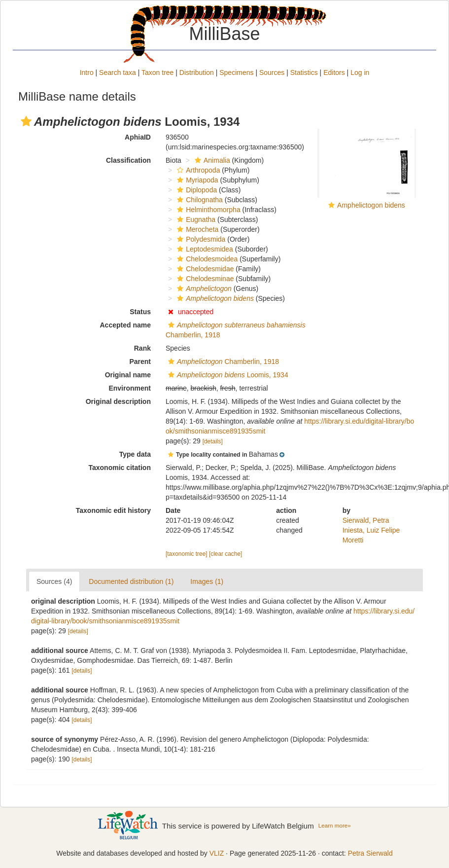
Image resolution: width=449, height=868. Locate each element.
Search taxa (118, 72)
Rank (142, 348)
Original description (118, 401)
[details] (213, 441)
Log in (360, 72)
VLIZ (217, 853)
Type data (135, 454)
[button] (26, 121)
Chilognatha (199, 200)
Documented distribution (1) (131, 581)
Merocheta (196, 229)
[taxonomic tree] (187, 554)
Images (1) (207, 581)
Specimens (236, 72)
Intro (87, 72)
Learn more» (335, 825)
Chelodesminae (204, 279)
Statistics (304, 72)
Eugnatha (195, 219)
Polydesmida (200, 239)
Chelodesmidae (204, 269)
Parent (140, 362)
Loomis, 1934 (227, 375)
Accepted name (125, 325)
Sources (272, 72)
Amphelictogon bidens (371, 205)
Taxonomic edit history (113, 510)
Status (140, 312)
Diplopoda (196, 190)
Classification (128, 160)
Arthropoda (197, 170)
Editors (334, 72)
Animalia (211, 160)
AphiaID (138, 137)
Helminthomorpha (207, 210)
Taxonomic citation (120, 468)
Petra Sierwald (370, 853)
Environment (130, 388)
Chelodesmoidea (206, 259)
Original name (128, 375)
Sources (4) (54, 581)
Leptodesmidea (204, 249)
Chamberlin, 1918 (222, 362)
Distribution (197, 72)
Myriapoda (196, 180)
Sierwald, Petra (366, 520)
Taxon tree (157, 72)
